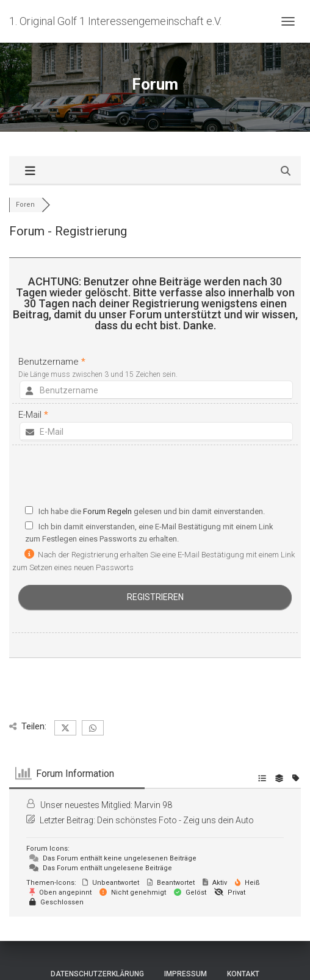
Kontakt (243, 923)
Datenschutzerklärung (97, 923)
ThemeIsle (199, 951)
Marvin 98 (153, 754)
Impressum (186, 923)
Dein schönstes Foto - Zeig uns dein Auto (175, 769)
